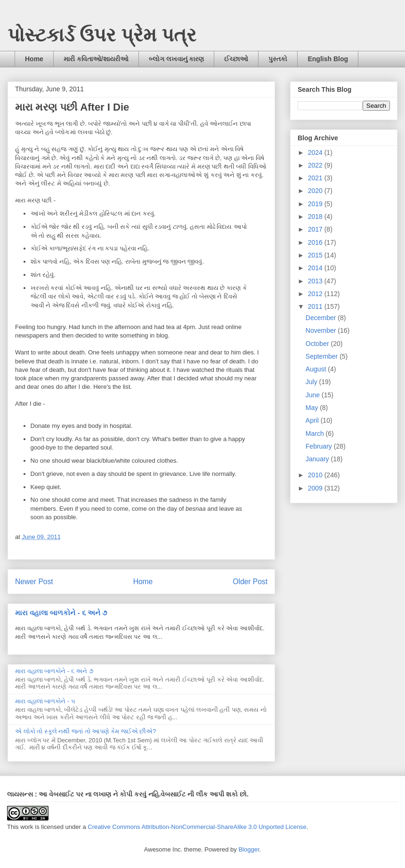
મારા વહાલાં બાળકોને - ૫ (45, 701)
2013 (316, 281)
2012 (316, 294)
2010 (316, 475)
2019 (316, 204)
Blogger (249, 849)
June (314, 395)
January (318, 459)
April (313, 420)
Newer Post (34, 582)
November (322, 330)
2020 (316, 191)
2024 (316, 153)
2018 (316, 217)
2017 (316, 229)
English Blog (328, 59)
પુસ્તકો (278, 59)
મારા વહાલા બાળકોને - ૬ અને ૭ (61, 613)
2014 (316, 268)
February (320, 446)
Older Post (250, 582)
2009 (316, 488)
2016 (316, 242)
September (323, 356)
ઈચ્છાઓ (236, 59)
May (313, 408)
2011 (316, 306)
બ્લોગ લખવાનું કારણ (177, 59)
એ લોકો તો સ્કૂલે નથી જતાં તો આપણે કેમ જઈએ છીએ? (85, 731)
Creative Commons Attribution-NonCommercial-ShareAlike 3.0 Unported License (197, 827)
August (317, 369)
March (316, 434)
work (27, 827)
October (318, 344)
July (312, 382)
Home (34, 59)
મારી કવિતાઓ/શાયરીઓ (96, 59)
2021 (316, 178)
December (322, 318)
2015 (316, 255)
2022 (316, 165)
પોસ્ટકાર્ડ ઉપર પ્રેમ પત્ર (102, 35)
